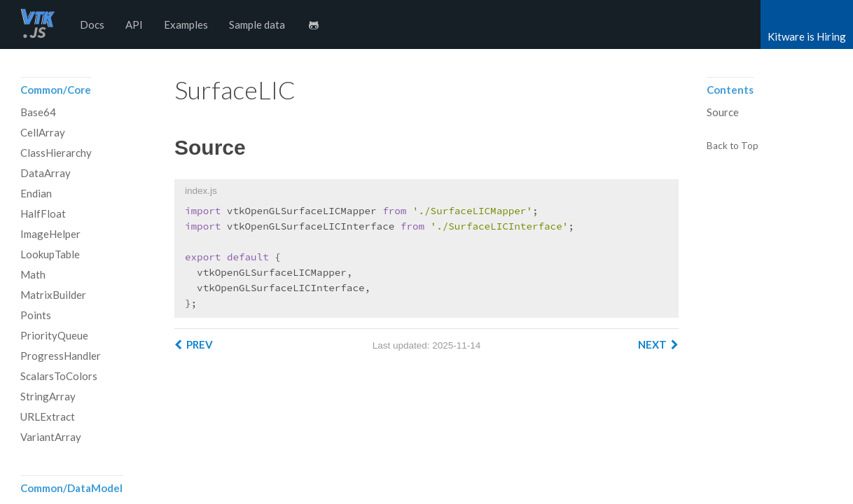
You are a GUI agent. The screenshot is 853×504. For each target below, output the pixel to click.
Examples (186, 24)
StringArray (48, 396)
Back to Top (733, 146)
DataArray (46, 173)
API (134, 24)
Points (36, 315)
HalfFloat (43, 213)
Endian (36, 193)
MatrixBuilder (53, 295)
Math (33, 274)
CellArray (43, 132)
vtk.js (38, 24)
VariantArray (51, 437)
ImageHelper (50, 234)
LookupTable (50, 254)
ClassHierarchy (56, 153)
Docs (92, 24)
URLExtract (48, 416)
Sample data (257, 24)
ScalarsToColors (59, 376)
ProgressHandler (61, 356)
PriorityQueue (54, 335)
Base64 (38, 112)
